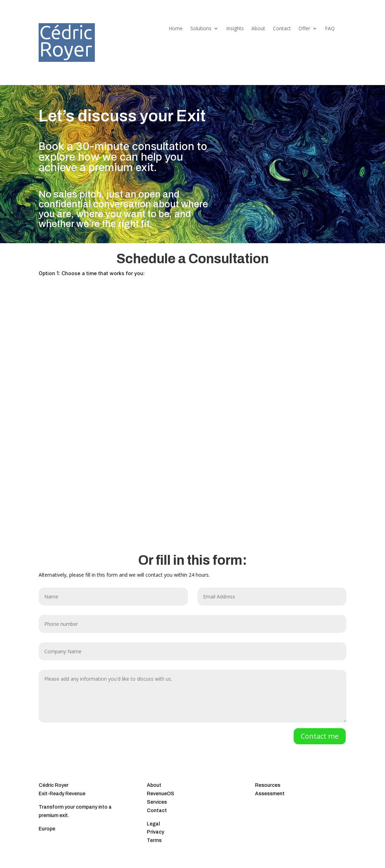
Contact (282, 29)
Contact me (320, 736)
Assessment (270, 794)
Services (157, 802)
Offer (304, 29)
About (258, 29)
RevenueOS (161, 794)
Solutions (201, 29)
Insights (235, 29)
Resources (268, 785)
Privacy (155, 832)
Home (176, 29)
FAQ (330, 29)
